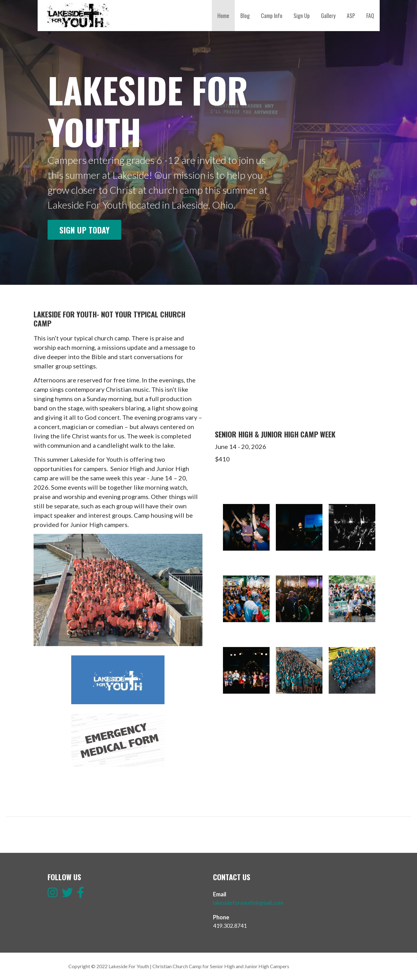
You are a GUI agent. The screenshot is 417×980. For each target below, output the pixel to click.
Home (223, 16)
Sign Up (302, 16)
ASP (351, 16)
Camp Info (272, 16)
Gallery (328, 16)
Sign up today (84, 230)
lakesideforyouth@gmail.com (248, 903)
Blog (245, 16)
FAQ (370, 16)
